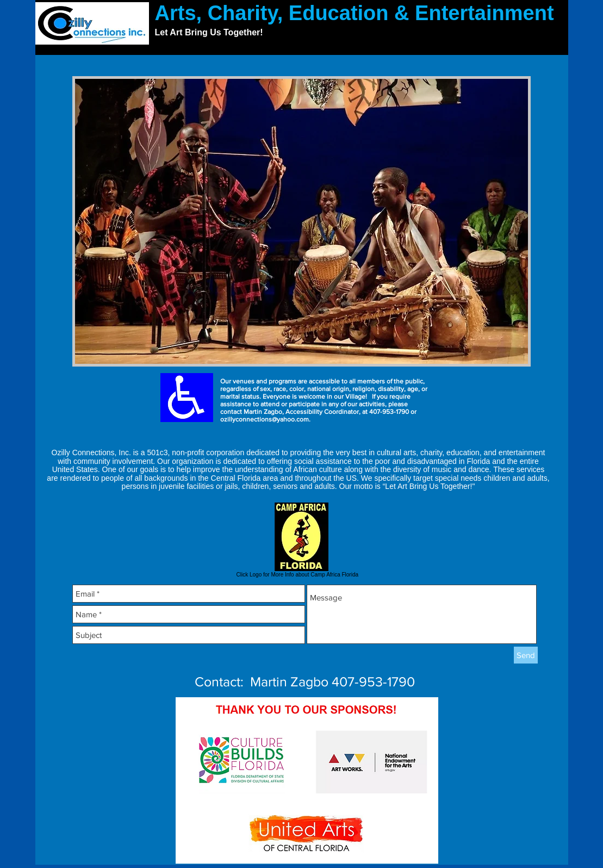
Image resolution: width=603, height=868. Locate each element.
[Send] (526, 655)
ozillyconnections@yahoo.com (265, 419)
